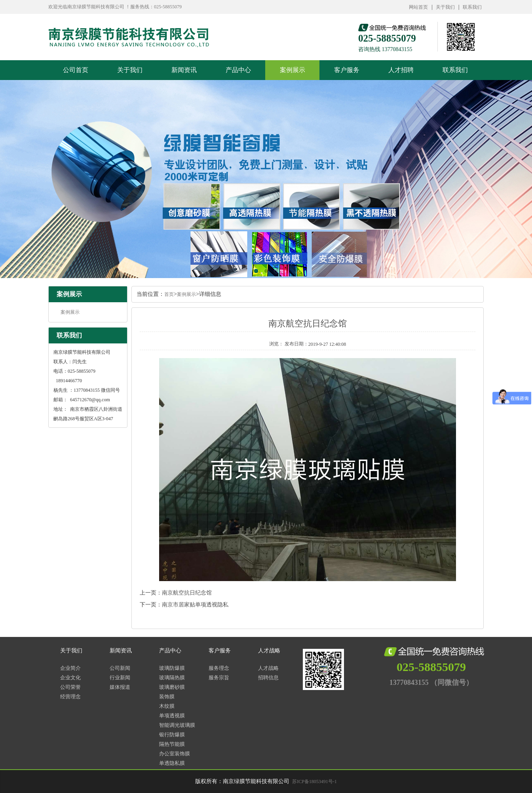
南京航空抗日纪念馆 (187, 593)
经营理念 (70, 697)
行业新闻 (120, 678)
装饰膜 (167, 697)
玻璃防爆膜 (172, 668)
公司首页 (76, 70)
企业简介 (70, 668)
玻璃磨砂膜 (172, 687)
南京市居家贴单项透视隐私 (195, 605)
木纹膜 (167, 706)
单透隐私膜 (172, 763)
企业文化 (70, 678)
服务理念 (219, 668)
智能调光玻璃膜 (177, 725)
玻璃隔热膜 (172, 678)
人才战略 (269, 651)
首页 (169, 294)
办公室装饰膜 (175, 754)
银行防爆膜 (172, 735)
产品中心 (238, 70)
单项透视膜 (172, 716)
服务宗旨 (219, 678)
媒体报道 (120, 687)
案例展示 (293, 70)
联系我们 (472, 7)
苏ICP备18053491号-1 (314, 782)
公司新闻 (120, 668)
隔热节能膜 (172, 744)
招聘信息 (268, 678)
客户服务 (347, 70)
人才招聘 (401, 70)
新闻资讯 (184, 70)
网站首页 (418, 7)
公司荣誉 (70, 687)
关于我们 (445, 7)
